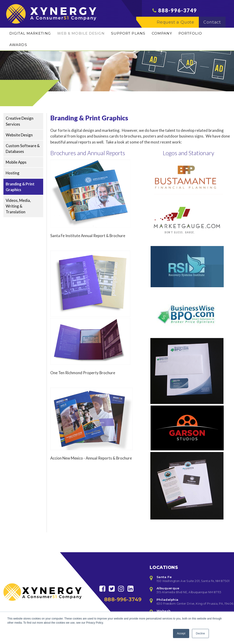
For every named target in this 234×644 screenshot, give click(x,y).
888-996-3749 (178, 14)
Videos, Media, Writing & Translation (18, 206)
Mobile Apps (16, 162)
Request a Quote (178, 25)
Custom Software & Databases (23, 149)
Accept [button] (181, 633)
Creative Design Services (20, 121)
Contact (214, 25)
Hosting (13, 173)
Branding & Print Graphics (20, 187)
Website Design (19, 135)
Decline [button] (200, 633)
